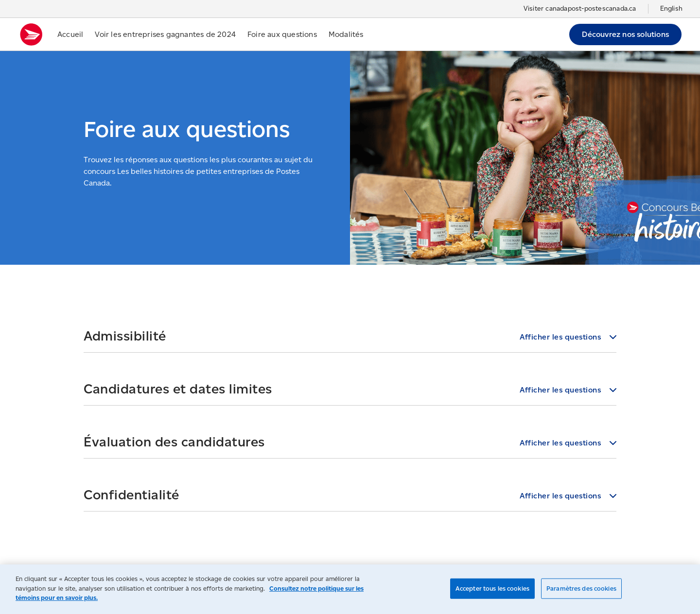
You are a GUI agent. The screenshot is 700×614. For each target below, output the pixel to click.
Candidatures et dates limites (178, 389)
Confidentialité (131, 495)
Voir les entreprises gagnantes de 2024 (165, 34)
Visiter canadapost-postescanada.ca (580, 9)
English (671, 9)
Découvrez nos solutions (625, 34)
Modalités (346, 34)
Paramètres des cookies (581, 588)
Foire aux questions (282, 34)
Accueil (70, 34)
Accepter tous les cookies (492, 588)
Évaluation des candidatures (174, 442)
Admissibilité (125, 336)
